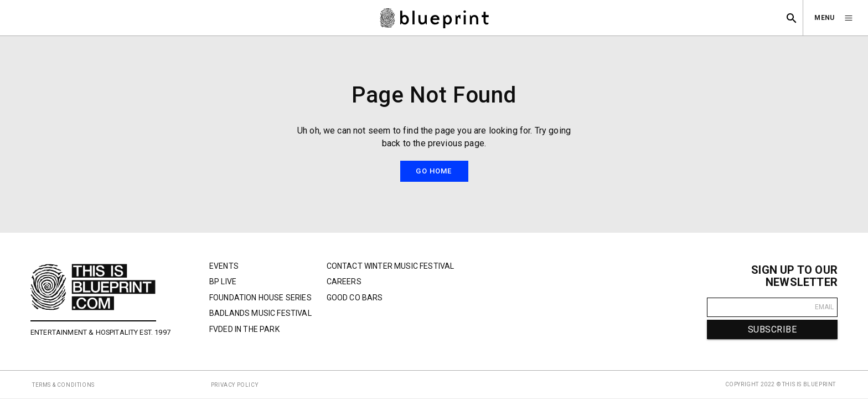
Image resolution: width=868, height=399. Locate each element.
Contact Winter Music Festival (391, 266)
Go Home (434, 171)
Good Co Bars (355, 298)
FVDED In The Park (244, 329)
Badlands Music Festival (260, 313)
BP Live (223, 282)
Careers (344, 282)
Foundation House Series (260, 298)
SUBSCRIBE (772, 329)
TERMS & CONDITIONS (63, 385)
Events (224, 266)
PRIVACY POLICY (234, 385)
